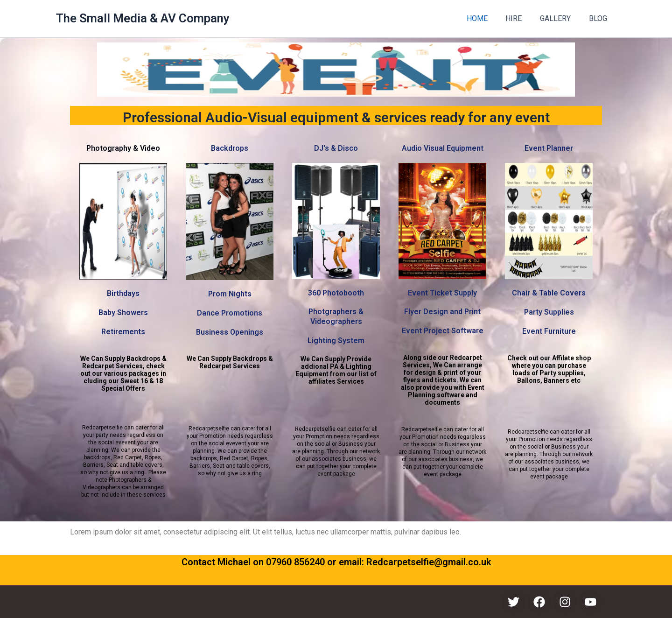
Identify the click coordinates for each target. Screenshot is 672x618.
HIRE (521, 18)
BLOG (599, 18)
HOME (488, 18)
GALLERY (560, 18)
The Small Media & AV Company (143, 18)
